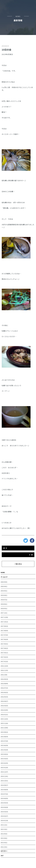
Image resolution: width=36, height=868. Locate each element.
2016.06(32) (4, 692)
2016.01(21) (4, 715)
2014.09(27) (4, 785)
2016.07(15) (4, 688)
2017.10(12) (4, 622)
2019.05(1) (4, 591)
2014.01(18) (4, 820)
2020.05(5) (4, 582)
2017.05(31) (4, 644)
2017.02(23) (4, 657)
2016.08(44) (4, 684)
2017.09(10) (4, 626)
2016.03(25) (4, 706)
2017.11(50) (4, 617)
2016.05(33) (4, 697)
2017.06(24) (4, 639)
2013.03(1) (4, 843)
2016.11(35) (4, 670)
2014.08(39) (4, 790)
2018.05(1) (4, 608)
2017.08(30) (4, 631)
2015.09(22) (4, 732)
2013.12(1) (4, 825)
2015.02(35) (4, 763)
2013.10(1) (4, 829)
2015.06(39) (4, 745)
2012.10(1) (4, 847)
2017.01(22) (4, 661)
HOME (3, 572)
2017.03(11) (4, 653)
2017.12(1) (4, 613)
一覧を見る (18, 564)
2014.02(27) (4, 816)
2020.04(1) (4, 586)
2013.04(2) (4, 838)
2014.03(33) (4, 812)
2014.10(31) (4, 781)
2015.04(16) (4, 754)
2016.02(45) (4, 710)
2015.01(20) (4, 767)
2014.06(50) (4, 798)
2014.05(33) (4, 803)
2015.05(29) (4, 750)
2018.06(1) (4, 604)
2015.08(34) (4, 737)
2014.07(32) (4, 794)
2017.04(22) (4, 648)
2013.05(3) (4, 834)
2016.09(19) (4, 679)
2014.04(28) (4, 807)
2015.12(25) (4, 719)
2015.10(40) (4, 728)
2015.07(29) (4, 741)
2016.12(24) (4, 666)
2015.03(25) (4, 759)
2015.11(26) (4, 723)
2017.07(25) (4, 635)
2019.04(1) (4, 595)
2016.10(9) (4, 675)
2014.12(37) (4, 772)
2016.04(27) (4, 701)
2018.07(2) (4, 600)
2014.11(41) (4, 776)
